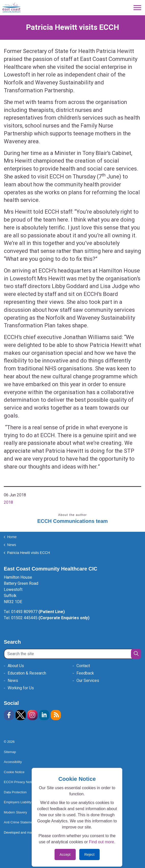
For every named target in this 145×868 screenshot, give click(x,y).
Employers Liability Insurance (27, 802)
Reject (89, 854)
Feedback (85, 673)
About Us (16, 666)
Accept (65, 854)
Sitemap (10, 752)
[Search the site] (72, 654)
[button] (136, 654)
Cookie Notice (14, 772)
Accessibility (13, 762)
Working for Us (21, 688)
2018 (8, 502)
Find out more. (102, 842)
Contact (83, 666)
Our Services (88, 681)
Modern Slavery (15, 812)
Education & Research (27, 673)
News (13, 681)
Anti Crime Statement (20, 822)
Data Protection (15, 792)
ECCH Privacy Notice (20, 782)
